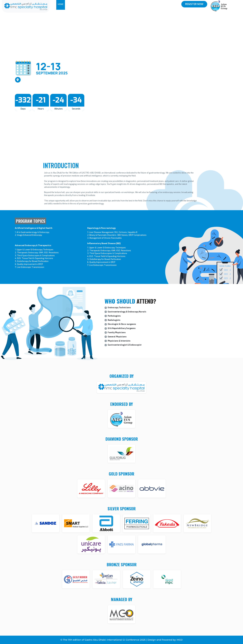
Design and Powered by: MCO (165, 640)
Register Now (194, 4)
